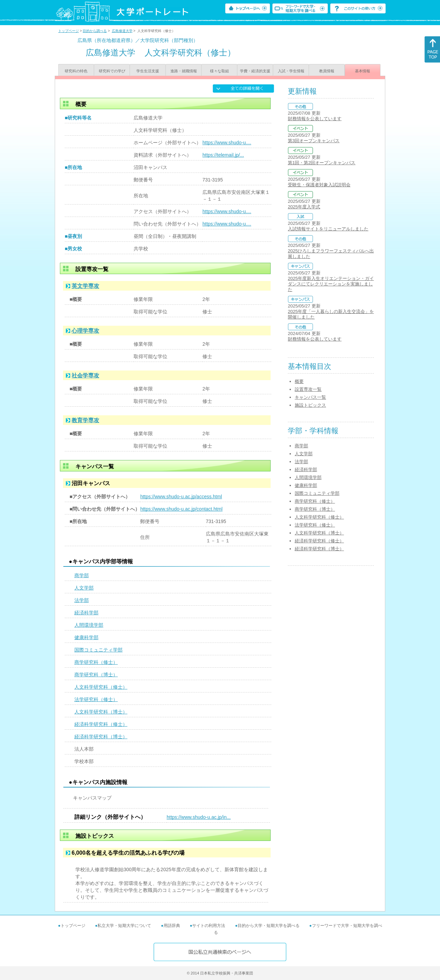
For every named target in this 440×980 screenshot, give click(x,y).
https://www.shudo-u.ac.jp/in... (199, 817)
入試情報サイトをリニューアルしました (328, 229)
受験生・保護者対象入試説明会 (319, 185)
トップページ (69, 31)
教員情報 (327, 71)
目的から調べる (95, 31)
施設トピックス (310, 405)
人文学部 (84, 588)
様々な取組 (219, 71)
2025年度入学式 (304, 207)
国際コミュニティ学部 (98, 650)
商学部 (82, 575)
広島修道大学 (122, 31)
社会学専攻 (85, 376)
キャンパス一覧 (310, 397)
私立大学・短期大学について (124, 926)
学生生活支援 (148, 71)
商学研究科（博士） (96, 675)
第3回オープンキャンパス (314, 141)
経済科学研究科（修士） (101, 724)
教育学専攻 (85, 420)
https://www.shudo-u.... (227, 143)
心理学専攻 (85, 331)
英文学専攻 (85, 286)
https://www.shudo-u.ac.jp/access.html (181, 497)
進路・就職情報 (184, 71)
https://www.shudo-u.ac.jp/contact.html (181, 509)
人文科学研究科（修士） (101, 687)
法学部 (82, 600)
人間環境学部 (89, 625)
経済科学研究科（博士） (101, 737)
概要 (299, 381)
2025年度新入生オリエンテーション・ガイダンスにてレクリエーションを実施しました (331, 284)
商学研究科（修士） (96, 662)
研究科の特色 (76, 71)
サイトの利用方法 (209, 926)
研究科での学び (112, 71)
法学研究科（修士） (96, 699)
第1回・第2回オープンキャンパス (322, 163)
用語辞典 (172, 926)
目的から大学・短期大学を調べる (269, 926)
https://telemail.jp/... (223, 155)
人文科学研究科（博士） (101, 712)
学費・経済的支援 (255, 71)
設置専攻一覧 (308, 389)
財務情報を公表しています (315, 119)
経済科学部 (86, 613)
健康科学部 (86, 637)
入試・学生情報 (291, 71)
